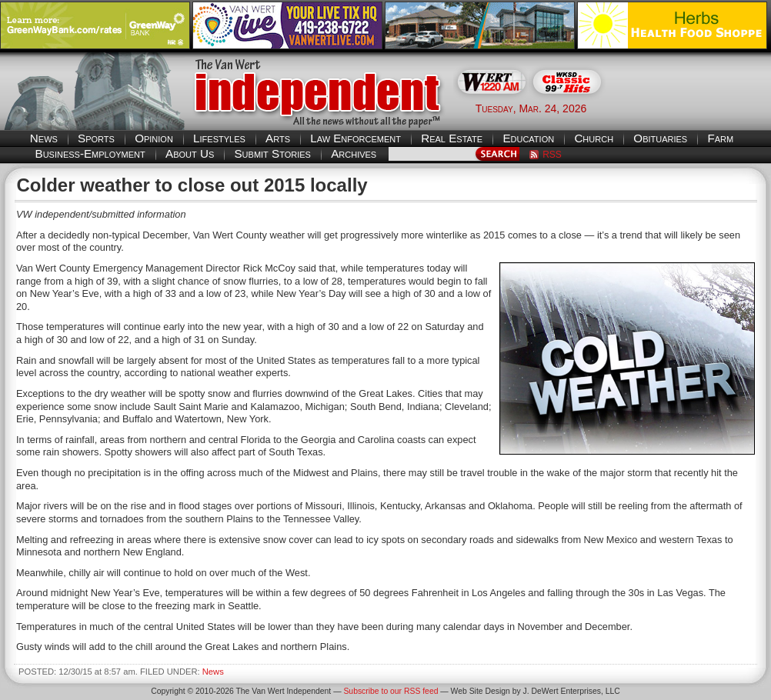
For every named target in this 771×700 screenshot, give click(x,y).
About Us (190, 153)
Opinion (154, 138)
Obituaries (660, 138)
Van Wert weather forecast (694, 108)
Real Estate (452, 138)
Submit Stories (272, 153)
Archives (354, 153)
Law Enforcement (355, 138)
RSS (552, 155)
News (44, 138)
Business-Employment (90, 153)
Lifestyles (219, 138)
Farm (720, 138)
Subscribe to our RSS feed (391, 691)
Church (594, 138)
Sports (96, 138)
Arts (278, 138)
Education (528, 138)
